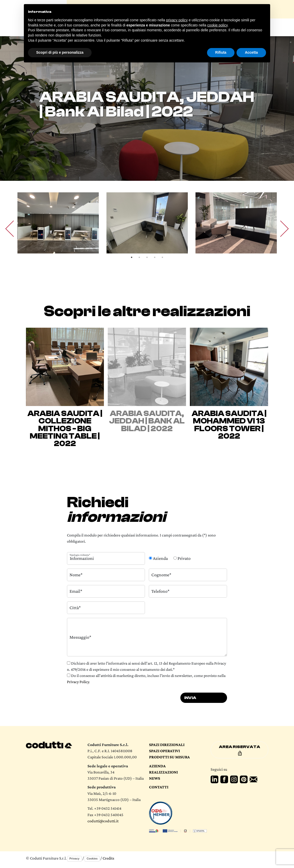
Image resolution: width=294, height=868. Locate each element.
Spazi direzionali (167, 744)
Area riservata (239, 750)
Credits (108, 858)
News (155, 778)
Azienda (157, 766)
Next (281, 229)
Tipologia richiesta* (80, 555)
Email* (76, 591)
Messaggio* (80, 637)
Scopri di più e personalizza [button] (60, 52)
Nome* (76, 575)
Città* (75, 608)
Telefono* (160, 591)
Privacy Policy (78, 682)
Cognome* (161, 575)
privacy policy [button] (177, 20)
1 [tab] (132, 257)
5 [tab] (162, 257)
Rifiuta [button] (221, 52)
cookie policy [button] (217, 25)
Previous (14, 229)
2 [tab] (139, 257)
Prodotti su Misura (169, 757)
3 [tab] (147, 257)
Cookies (92, 858)
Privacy (75, 858)
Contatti (159, 787)
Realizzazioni (163, 772)
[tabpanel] (58, 223)
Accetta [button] (251, 52)
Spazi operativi (164, 751)
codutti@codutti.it (103, 821)
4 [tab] (155, 257)
